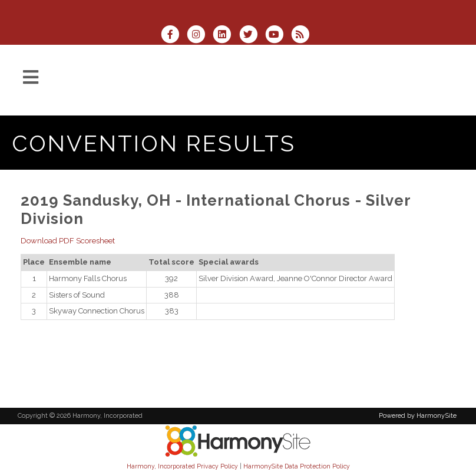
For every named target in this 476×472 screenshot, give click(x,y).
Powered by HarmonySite (418, 416)
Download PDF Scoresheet (68, 241)
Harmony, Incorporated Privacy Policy (182, 466)
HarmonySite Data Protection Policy (297, 466)
